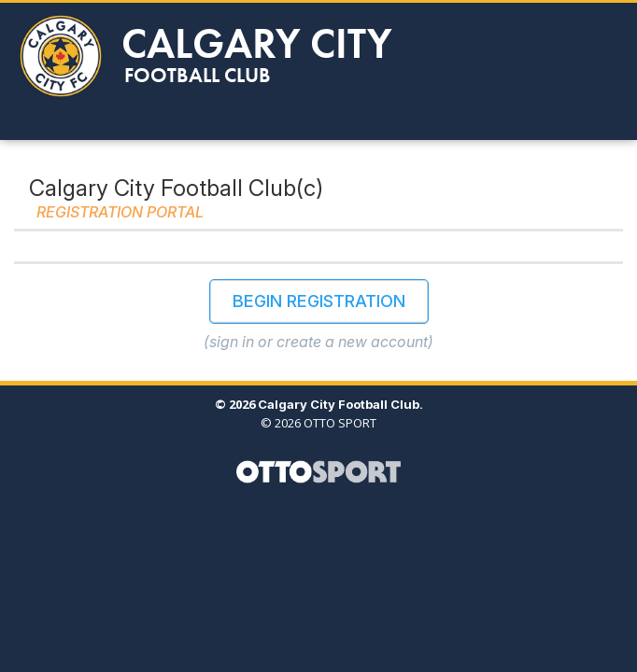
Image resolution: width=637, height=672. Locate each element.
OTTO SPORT (340, 423)
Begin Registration (319, 301)
